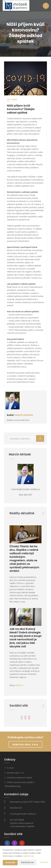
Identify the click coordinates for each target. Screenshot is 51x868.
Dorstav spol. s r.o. (26, 745)
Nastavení (44, 862)
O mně (10, 768)
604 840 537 (16, 808)
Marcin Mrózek (24, 415)
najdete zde (28, 856)
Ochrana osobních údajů (19, 778)
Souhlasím (10, 863)
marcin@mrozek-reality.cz (23, 814)
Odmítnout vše (27, 862)
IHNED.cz (19, 685)
